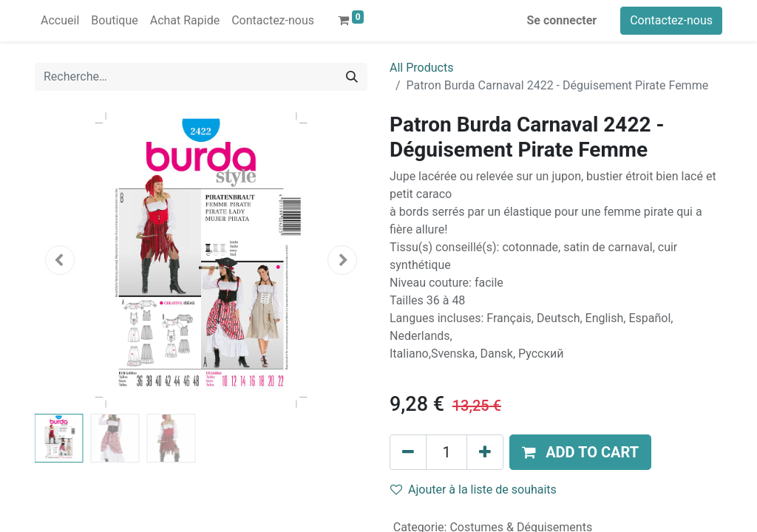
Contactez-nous (671, 20)
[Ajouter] (485, 452)
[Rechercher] (352, 77)
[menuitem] (60, 21)
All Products (421, 68)
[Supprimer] (408, 452)
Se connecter (562, 20)
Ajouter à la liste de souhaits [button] (473, 490)
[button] (60, 260)
